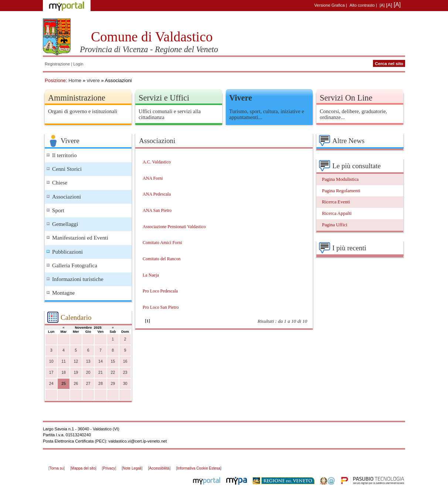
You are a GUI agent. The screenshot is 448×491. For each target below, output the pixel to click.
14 (101, 361)
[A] (382, 5)
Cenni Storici (67, 169)
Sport (58, 210)
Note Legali (132, 468)
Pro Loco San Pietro (161, 307)
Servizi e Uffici (164, 98)
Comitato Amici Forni (162, 243)
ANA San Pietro (157, 210)
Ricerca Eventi (336, 202)
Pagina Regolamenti (341, 191)
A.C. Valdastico (157, 162)
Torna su (57, 468)
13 (88, 361)
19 (76, 373)
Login (78, 64)
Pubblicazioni (67, 252)
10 (51, 361)
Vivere (241, 98)
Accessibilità (159, 468)
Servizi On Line (346, 98)
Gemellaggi (65, 224)
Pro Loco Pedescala (160, 291)
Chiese (60, 183)
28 (101, 384)
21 (101, 373)
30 (125, 384)
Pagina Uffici (335, 225)
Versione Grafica (329, 5)
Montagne (63, 293)
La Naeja (151, 275)
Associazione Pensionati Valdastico (174, 227)
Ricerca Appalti (337, 213)
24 (51, 384)
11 (64, 361)
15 (113, 361)
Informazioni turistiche (78, 279)
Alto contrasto (362, 5)
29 (113, 384)
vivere (93, 80)
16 (125, 361)
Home (75, 80)
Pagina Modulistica (340, 179)
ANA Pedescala (157, 194)
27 (88, 384)
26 (76, 384)
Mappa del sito (83, 468)
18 (64, 373)
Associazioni (67, 197)
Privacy (109, 468)
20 (88, 373)
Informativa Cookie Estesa (199, 468)
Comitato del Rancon (162, 259)
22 (113, 373)
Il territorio (65, 155)
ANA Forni (153, 178)
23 (125, 373)
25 (64, 384)
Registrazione (57, 64)
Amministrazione (77, 98)
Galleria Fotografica (75, 265)
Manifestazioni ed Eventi (80, 238)
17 (51, 373)
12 (76, 361)
